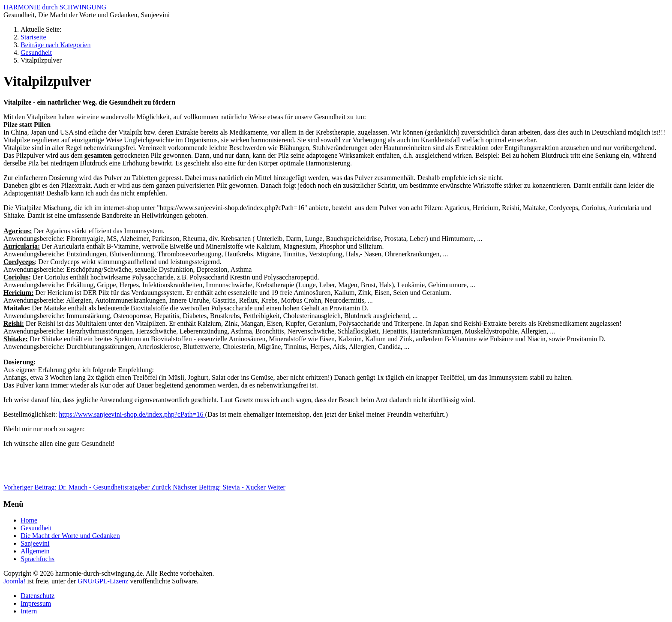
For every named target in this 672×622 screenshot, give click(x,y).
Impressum (36, 603)
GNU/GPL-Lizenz (103, 581)
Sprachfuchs (37, 559)
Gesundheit (36, 528)
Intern (29, 611)
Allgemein (35, 551)
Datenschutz (37, 596)
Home (29, 520)
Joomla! (15, 581)
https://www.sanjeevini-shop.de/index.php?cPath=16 (132, 414)
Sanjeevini (35, 543)
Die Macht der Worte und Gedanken (70, 536)
